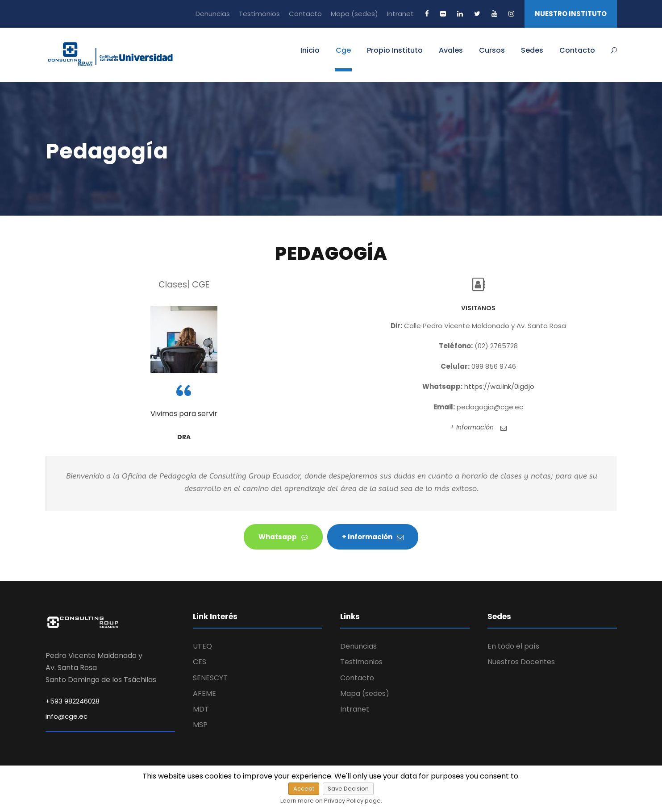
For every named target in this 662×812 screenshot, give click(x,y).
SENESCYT (210, 678)
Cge (343, 50)
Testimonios (259, 14)
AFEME (204, 693)
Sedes (532, 50)
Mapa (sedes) (354, 14)
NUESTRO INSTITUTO (571, 14)
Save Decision (348, 789)
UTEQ (202, 646)
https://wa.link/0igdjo (499, 386)
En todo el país (513, 646)
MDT (201, 709)
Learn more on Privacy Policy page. (331, 801)
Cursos (492, 50)
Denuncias (213, 14)
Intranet (400, 14)
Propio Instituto (395, 50)
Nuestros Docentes (521, 662)
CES (200, 662)
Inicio (310, 50)
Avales (451, 50)
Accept (304, 789)
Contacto (305, 14)
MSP (200, 725)
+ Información (478, 427)
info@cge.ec (67, 716)
